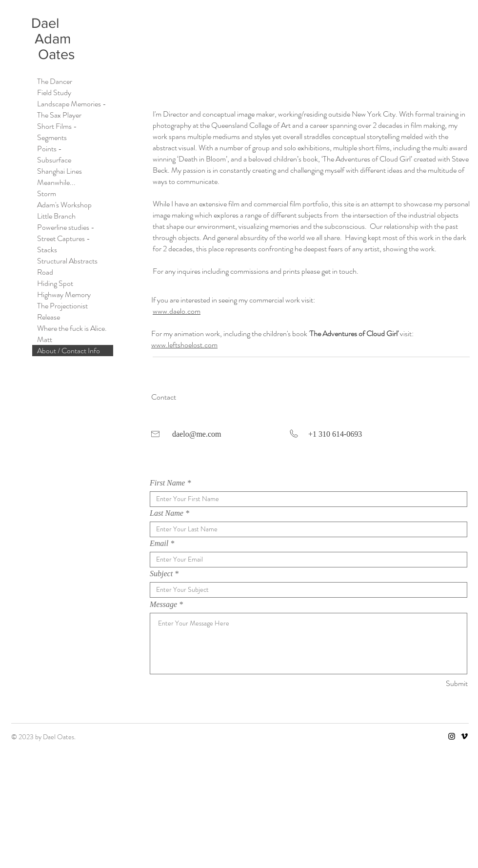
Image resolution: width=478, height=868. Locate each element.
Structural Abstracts (67, 261)
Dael (47, 23)
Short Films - (57, 126)
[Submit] (433, 684)
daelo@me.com (197, 434)
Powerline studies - (66, 227)
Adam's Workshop (64, 205)
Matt (45, 339)
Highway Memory (64, 294)
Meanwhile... (56, 182)
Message (163, 605)
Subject (161, 574)
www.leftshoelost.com (184, 345)
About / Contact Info (69, 351)
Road (45, 272)
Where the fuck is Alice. (72, 328)
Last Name (167, 513)
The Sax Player (59, 115)
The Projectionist (62, 306)
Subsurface (54, 160)
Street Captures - (64, 238)
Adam (53, 39)
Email (159, 544)
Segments (52, 137)
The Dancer (55, 81)
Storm (47, 193)
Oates (53, 54)
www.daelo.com (177, 311)
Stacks (47, 250)
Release (49, 317)
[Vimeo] (464, 736)
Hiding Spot (55, 283)
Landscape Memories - (72, 104)
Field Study (54, 92)
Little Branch (56, 216)
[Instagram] (452, 736)
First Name (167, 483)
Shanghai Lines (60, 171)
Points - (50, 149)
